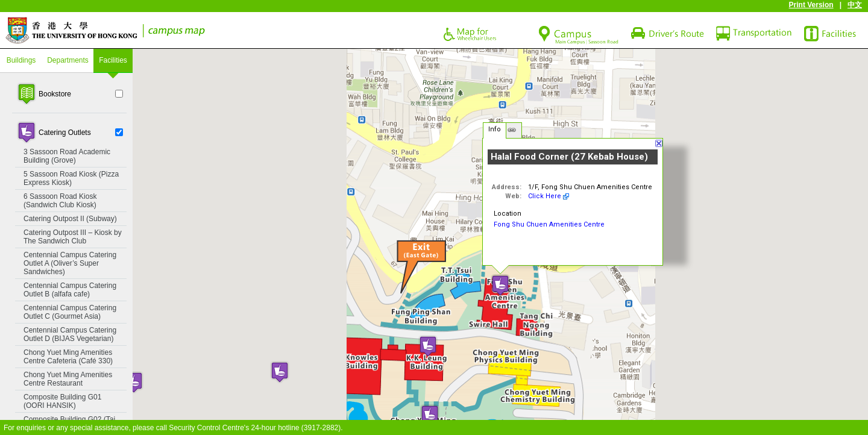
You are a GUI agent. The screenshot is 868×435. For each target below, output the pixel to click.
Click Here (545, 196)
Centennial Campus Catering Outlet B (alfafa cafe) (70, 290)
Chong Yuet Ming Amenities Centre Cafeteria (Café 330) (68, 357)
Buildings (21, 60)
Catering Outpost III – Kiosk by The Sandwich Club (73, 237)
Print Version (811, 5)
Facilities (113, 60)
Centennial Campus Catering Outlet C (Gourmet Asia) (70, 312)
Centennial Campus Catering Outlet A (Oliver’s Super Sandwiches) (70, 263)
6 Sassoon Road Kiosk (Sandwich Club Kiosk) (60, 201)
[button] (430, 415)
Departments (68, 60)
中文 (855, 5)
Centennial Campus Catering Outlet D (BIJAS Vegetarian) (70, 334)
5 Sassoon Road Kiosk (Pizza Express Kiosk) (71, 178)
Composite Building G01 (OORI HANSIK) (62, 401)
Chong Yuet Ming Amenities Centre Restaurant (68, 379)
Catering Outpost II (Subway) (70, 219)
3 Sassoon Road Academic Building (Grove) (67, 156)
